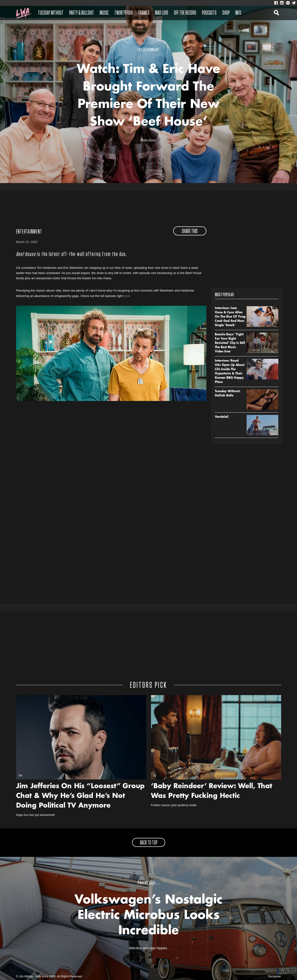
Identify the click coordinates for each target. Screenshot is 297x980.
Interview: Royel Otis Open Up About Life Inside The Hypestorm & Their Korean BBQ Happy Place (230, 372)
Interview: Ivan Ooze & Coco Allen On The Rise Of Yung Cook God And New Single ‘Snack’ (230, 317)
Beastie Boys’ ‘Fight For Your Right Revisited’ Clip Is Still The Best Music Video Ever (230, 343)
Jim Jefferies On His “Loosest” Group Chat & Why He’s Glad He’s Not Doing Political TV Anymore (80, 796)
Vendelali (222, 417)
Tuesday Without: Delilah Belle (228, 394)
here (127, 296)
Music (104, 13)
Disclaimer (274, 976)
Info (238, 13)
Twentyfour (124, 13)
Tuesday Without (51, 13)
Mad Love (162, 13)
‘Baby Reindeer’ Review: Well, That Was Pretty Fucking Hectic (212, 791)
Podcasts (209, 13)
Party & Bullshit (82, 13)
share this (190, 231)
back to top (149, 843)
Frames (144, 13)
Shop (226, 13)
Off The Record (185, 13)
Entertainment (29, 232)
